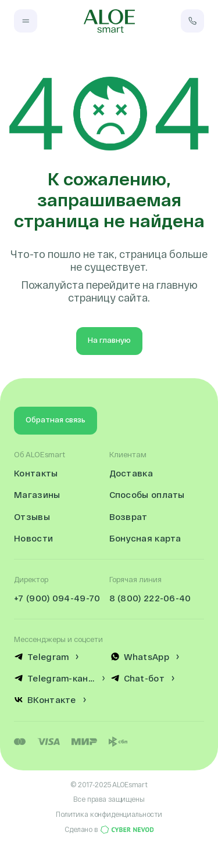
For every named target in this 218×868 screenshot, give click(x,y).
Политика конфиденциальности (109, 814)
